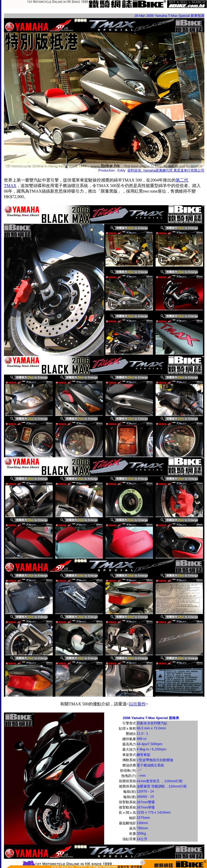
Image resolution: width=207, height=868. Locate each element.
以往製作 (137, 704)
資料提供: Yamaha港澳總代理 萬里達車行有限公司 (166, 170)
